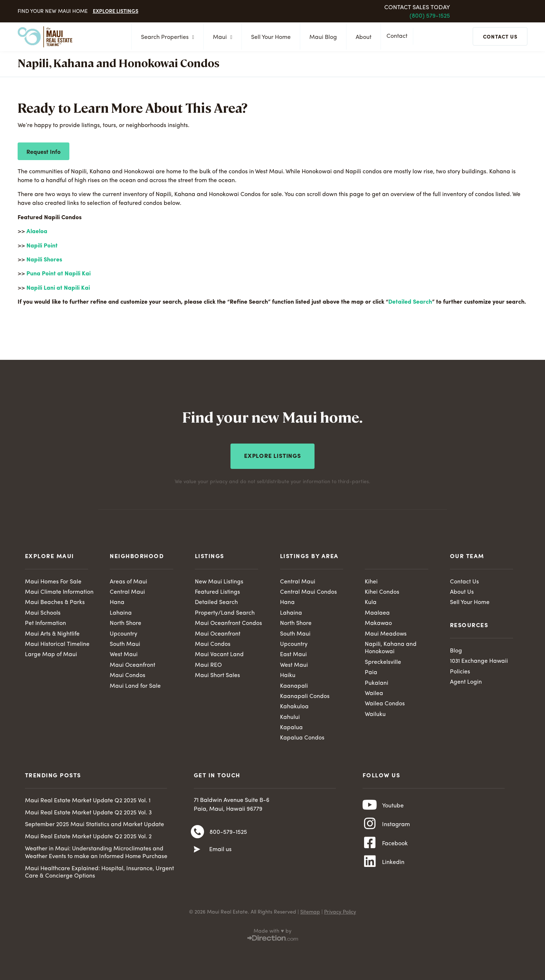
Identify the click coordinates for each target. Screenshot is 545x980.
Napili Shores (44, 260)
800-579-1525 (228, 834)
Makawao (379, 623)
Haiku (288, 676)
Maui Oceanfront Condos (229, 623)
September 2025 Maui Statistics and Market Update (95, 826)
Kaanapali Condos (305, 697)
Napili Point (42, 246)
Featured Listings (217, 591)
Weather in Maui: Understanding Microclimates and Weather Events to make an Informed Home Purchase (96, 854)
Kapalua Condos (302, 739)
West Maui (124, 654)
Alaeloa (37, 232)
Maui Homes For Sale (53, 581)
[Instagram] (370, 828)
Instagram (396, 828)
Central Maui (127, 591)
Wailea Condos (385, 704)
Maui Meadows (386, 633)
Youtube (393, 808)
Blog (456, 650)
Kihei (371, 581)
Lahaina (121, 612)
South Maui (125, 644)
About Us (462, 591)
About (361, 37)
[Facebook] (370, 848)
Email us (220, 852)
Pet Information (46, 623)
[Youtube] (370, 807)
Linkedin (393, 868)
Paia (371, 673)
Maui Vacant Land (219, 654)
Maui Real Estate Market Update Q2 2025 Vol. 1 (88, 802)
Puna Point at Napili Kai (59, 274)
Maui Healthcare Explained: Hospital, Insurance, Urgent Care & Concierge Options (99, 873)
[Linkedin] (370, 868)
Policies (460, 671)
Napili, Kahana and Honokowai (391, 648)
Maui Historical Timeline (57, 644)
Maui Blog (321, 37)
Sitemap (310, 913)
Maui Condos (128, 676)
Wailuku (375, 715)
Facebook (395, 848)
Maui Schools (43, 612)
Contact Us (464, 581)
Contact (399, 37)
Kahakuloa (294, 707)
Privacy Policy (340, 913)
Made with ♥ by (272, 932)
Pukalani (377, 683)
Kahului (290, 718)
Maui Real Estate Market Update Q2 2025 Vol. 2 (88, 838)
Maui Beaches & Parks (55, 602)
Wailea (374, 694)
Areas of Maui (128, 581)
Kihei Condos (382, 591)
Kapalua (291, 728)
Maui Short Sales (217, 676)
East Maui (293, 654)
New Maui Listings (219, 581)
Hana (117, 602)
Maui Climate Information (59, 591)
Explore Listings (116, 11)
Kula (371, 602)
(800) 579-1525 (430, 16)
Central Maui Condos (308, 591)
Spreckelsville (383, 662)
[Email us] (197, 852)
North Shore (126, 623)
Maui (220, 37)
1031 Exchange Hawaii (479, 661)
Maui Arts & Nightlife (52, 633)
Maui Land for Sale (135, 686)
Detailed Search (410, 302)
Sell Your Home (269, 37)
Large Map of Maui (51, 654)
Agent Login (466, 682)
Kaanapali (294, 686)
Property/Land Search (225, 612)
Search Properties (165, 37)
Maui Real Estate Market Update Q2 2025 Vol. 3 (88, 814)
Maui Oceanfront (133, 665)
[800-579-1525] (197, 834)
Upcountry (123, 633)
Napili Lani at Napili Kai (58, 288)
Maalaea (377, 612)
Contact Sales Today (417, 8)
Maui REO (208, 665)
